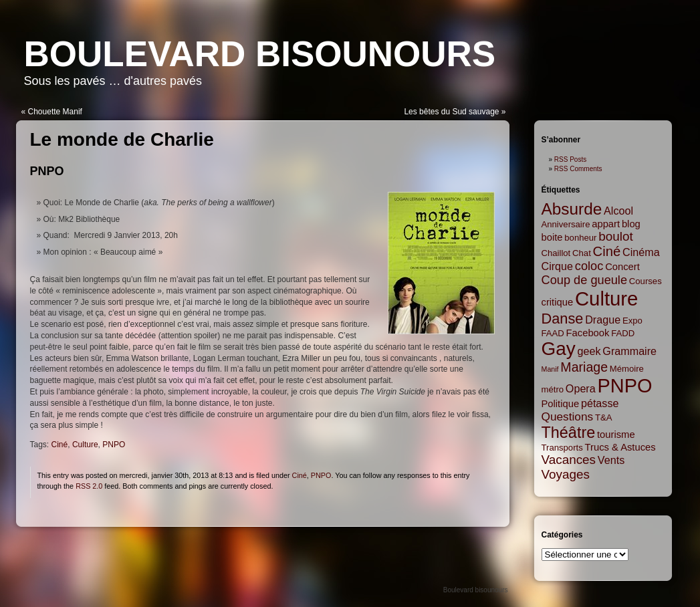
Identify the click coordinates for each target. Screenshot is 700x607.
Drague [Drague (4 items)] (603, 320)
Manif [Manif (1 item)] (550, 369)
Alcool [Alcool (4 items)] (618, 211)
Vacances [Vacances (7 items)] (569, 460)
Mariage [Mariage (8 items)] (584, 367)
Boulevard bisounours (260, 54)
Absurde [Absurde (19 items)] (572, 209)
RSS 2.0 (89, 486)
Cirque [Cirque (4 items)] (558, 266)
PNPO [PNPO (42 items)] (625, 386)
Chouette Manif (55, 112)
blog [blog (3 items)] (631, 224)
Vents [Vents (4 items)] (611, 460)
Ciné (60, 445)
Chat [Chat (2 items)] (582, 253)
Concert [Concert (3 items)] (622, 267)
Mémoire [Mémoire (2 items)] (627, 369)
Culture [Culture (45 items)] (607, 298)
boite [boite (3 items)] (552, 237)
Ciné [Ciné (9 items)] (607, 251)
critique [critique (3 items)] (558, 302)
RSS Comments (578, 169)
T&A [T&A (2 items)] (604, 417)
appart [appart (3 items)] (606, 224)
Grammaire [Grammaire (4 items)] (629, 351)
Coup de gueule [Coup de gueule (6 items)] (585, 280)
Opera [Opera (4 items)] (581, 388)
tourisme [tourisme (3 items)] (616, 435)
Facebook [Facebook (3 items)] (588, 333)
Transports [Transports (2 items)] (562, 448)
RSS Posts (570, 159)
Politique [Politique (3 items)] (561, 404)
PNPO (47, 171)
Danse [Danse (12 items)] (563, 319)
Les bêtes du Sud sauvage (451, 112)
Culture (85, 445)
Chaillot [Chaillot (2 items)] (556, 253)
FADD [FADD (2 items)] (623, 333)
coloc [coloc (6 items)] (589, 266)
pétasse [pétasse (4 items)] (600, 403)
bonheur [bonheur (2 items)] (580, 238)
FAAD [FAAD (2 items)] (553, 333)
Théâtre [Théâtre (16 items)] (569, 433)
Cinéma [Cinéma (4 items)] (641, 252)
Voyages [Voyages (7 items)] (566, 474)
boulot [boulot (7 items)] (615, 236)
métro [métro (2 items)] (553, 389)
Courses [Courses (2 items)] (646, 281)
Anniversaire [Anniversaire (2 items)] (566, 224)
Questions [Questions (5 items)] (568, 416)
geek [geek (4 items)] (589, 351)
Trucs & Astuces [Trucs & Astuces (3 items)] (620, 447)
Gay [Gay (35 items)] (559, 349)
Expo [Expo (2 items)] (632, 321)
